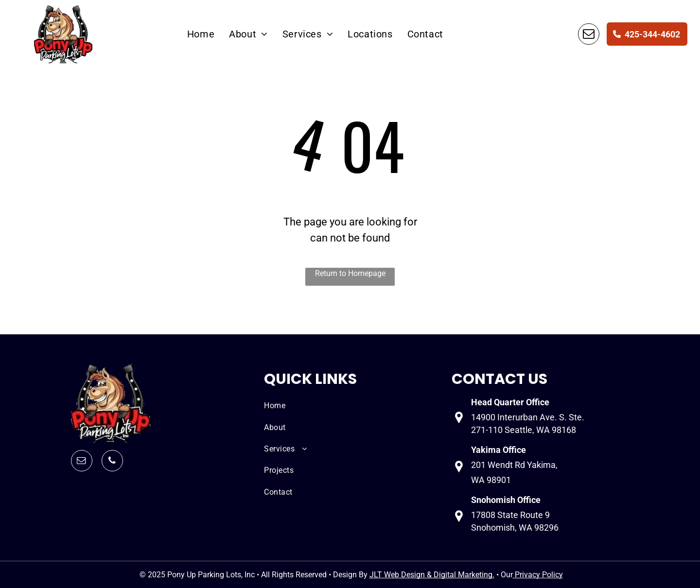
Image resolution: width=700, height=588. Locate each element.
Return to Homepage (350, 273)
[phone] (112, 461)
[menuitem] (201, 34)
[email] (589, 34)
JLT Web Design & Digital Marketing (431, 575)
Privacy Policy (539, 575)
